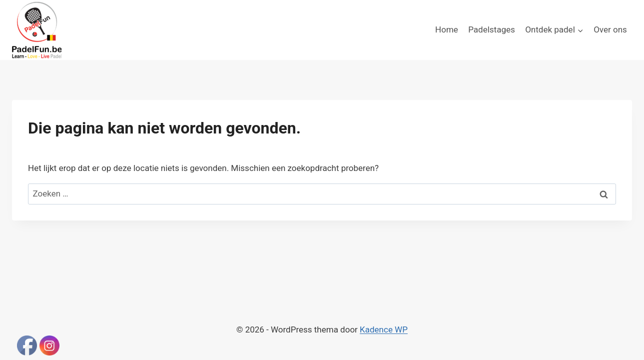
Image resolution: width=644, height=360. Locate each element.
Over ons (610, 29)
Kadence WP (384, 329)
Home (447, 29)
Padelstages (492, 29)
